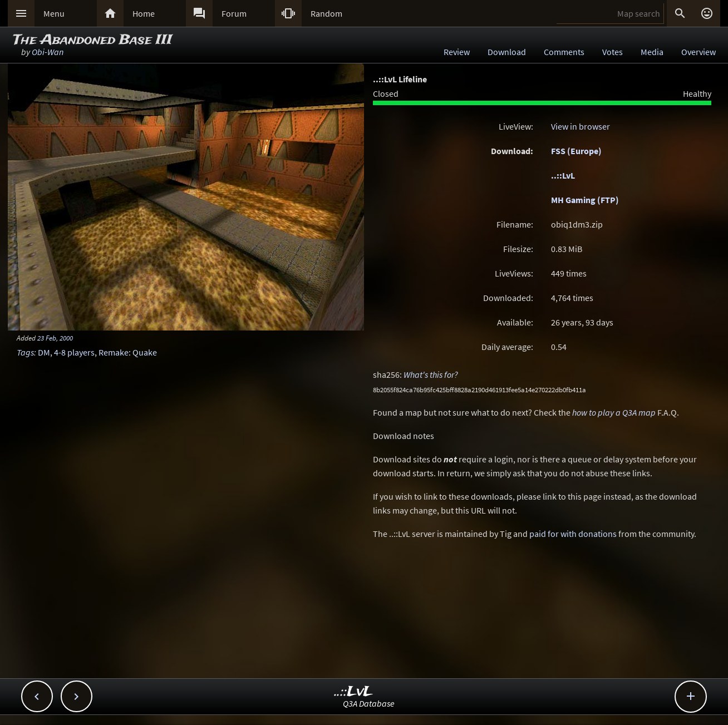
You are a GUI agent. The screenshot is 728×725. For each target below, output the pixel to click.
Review (457, 52)
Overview (699, 52)
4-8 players (74, 352)
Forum (234, 13)
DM (44, 352)
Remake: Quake (128, 352)
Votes (613, 52)
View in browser (581, 126)
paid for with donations (573, 534)
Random (326, 13)
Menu (54, 13)
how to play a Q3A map (614, 412)
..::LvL (563, 175)
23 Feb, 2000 (55, 338)
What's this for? (431, 374)
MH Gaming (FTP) (585, 200)
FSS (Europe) (576, 151)
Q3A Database (369, 703)
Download (507, 52)
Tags (25, 352)
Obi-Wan (48, 52)
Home (144, 13)
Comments (564, 52)
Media (652, 52)
